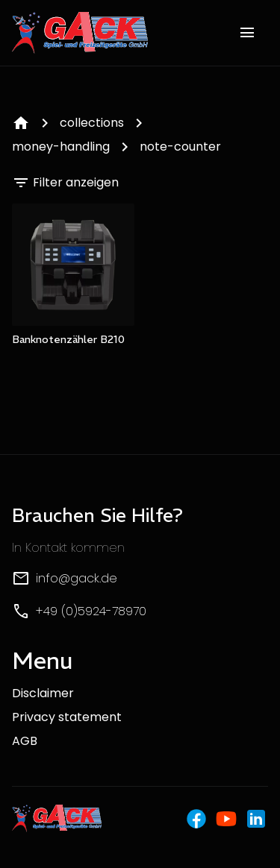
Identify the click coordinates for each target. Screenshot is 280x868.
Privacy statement (67, 717)
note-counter (180, 147)
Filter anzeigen (65, 183)
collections (92, 123)
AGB (25, 741)
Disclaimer (43, 693)
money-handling (61, 147)
